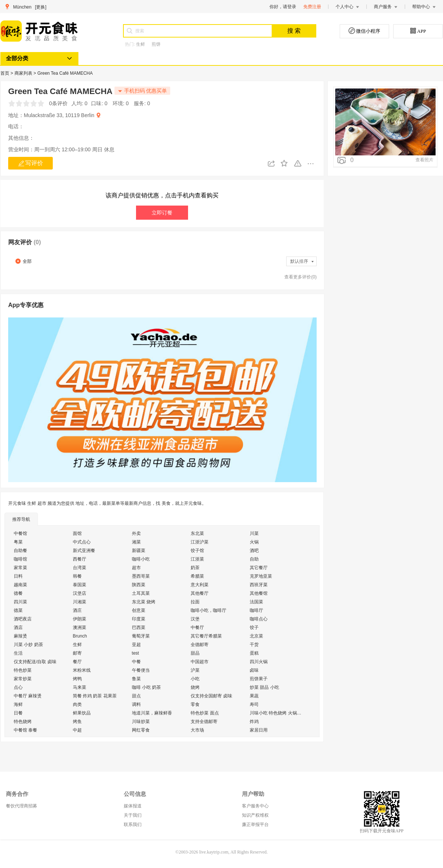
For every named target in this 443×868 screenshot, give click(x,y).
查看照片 (424, 160)
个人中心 (347, 7)
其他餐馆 (259, 593)
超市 (136, 568)
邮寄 (77, 653)
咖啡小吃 (141, 559)
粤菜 (18, 542)
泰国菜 (80, 585)
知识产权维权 (255, 815)
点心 (18, 687)
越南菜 (20, 585)
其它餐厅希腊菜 (206, 636)
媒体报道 (133, 806)
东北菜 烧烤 (144, 602)
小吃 (195, 679)
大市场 (197, 730)
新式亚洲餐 (84, 551)
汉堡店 (80, 593)
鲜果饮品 (82, 713)
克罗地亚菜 (261, 576)
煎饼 (156, 44)
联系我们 (133, 825)
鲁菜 (136, 679)
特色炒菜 (23, 670)
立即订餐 (162, 213)
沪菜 (195, 670)
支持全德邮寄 (204, 722)
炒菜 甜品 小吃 (264, 687)
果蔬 (254, 696)
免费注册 (312, 7)
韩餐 (77, 576)
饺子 (254, 627)
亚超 (136, 645)
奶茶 (195, 568)
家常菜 (20, 568)
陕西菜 (139, 585)
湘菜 (136, 542)
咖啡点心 (259, 619)
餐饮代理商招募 (22, 806)
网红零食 (141, 730)
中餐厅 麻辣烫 (28, 696)
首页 (5, 73)
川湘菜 (80, 602)
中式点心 (82, 542)
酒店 (18, 627)
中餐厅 (197, 627)
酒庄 (77, 610)
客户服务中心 (255, 806)
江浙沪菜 (200, 542)
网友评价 (25, 242)
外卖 (136, 533)
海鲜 (18, 704)
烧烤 (195, 687)
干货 (254, 645)
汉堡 (195, 619)
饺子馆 (197, 551)
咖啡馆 (20, 559)
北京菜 (256, 636)
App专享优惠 (26, 305)
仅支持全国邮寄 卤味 (211, 696)
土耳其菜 (141, 593)
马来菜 (80, 687)
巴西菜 (139, 627)
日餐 (18, 713)
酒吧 (254, 551)
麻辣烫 (20, 636)
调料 (136, 704)
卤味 (254, 670)
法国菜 (256, 602)
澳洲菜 (80, 627)
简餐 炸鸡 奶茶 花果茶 (95, 696)
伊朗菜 (80, 619)
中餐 (136, 662)
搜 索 (294, 31)
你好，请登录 (283, 7)
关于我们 (133, 815)
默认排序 (303, 261)
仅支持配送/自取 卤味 (35, 662)
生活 (18, 653)
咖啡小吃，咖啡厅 (208, 610)
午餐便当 (141, 670)
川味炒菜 (141, 722)
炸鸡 (254, 722)
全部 (23, 261)
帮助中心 (424, 7)
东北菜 (197, 533)
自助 (254, 559)
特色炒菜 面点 (205, 713)
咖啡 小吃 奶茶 (147, 687)
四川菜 (20, 602)
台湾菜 (80, 568)
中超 (77, 730)
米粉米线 (82, 670)
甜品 (195, 653)
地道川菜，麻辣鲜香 (152, 713)
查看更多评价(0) (300, 277)
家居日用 (259, 730)
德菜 (18, 610)
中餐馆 (20, 533)
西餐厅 (80, 559)
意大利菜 (200, 585)
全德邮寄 (200, 645)
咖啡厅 (256, 610)
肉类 (77, 704)
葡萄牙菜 (141, 636)
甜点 (136, 696)
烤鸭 (77, 679)
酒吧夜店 (23, 619)
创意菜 (139, 610)
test (135, 653)
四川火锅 (259, 662)
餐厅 (77, 662)
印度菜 (139, 619)
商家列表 (24, 73)
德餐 (18, 593)
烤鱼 (77, 722)
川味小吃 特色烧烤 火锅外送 (278, 713)
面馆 (77, 533)
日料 (18, 576)
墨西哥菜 (141, 576)
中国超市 (200, 662)
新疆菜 (139, 551)
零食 (195, 704)
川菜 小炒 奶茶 (28, 645)
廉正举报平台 (255, 825)
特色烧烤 (23, 722)
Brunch (80, 636)
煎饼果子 (259, 679)
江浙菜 (197, 559)
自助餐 (20, 551)
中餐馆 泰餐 (25, 730)
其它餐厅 (259, 568)
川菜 (254, 533)
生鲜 (140, 44)
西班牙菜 (259, 585)
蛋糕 (254, 653)
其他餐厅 (200, 593)
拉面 (195, 602)
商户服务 (386, 7)
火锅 (254, 542)
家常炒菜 (23, 679)
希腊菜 (197, 576)
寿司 (254, 704)
